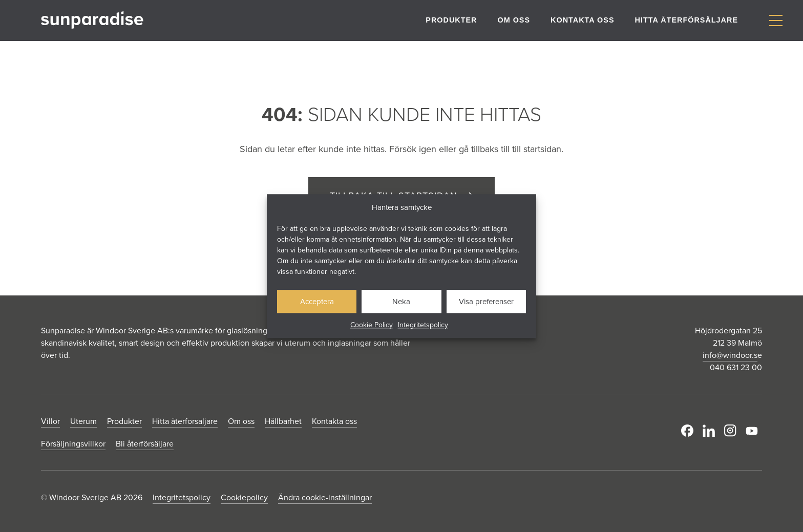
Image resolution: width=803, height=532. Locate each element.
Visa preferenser (486, 301)
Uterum (83, 421)
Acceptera (317, 301)
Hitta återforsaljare (185, 421)
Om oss (514, 20)
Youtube (752, 431)
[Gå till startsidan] (92, 20)
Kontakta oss (582, 20)
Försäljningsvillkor (73, 443)
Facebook (687, 431)
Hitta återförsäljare (686, 20)
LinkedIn (709, 431)
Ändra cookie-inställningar (325, 497)
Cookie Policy (372, 325)
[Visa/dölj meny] (776, 21)
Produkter (451, 20)
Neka (401, 301)
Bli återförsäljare (145, 443)
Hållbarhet (283, 421)
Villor (50, 421)
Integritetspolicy (423, 325)
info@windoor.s (730, 355)
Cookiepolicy (244, 497)
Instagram (730, 431)
